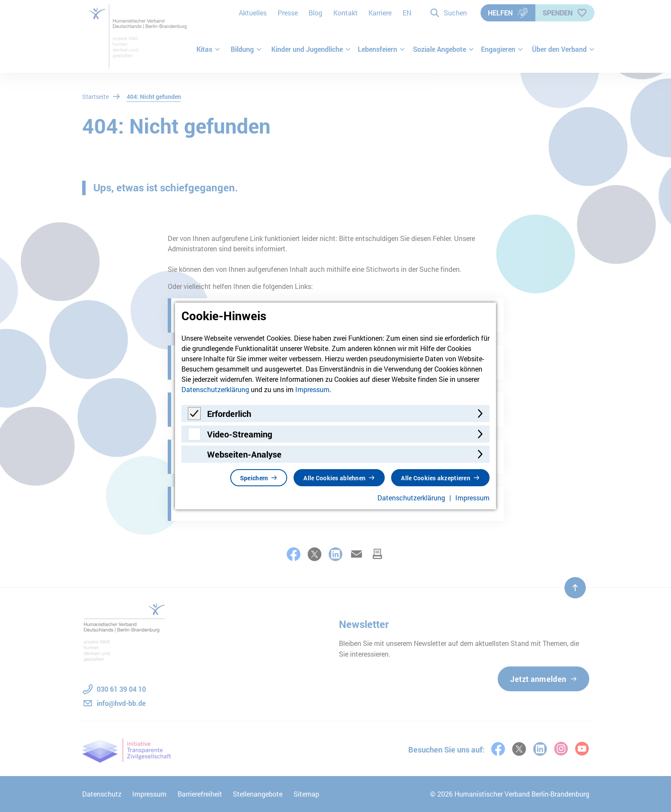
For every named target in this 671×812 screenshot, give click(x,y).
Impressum (149, 794)
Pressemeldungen (215, 363)
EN (407, 13)
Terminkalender (211, 457)
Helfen (508, 13)
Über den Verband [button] (561, 49)
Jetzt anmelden (538, 679)
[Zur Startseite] (139, 36)
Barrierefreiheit (200, 794)
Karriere (380, 13)
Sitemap (306, 794)
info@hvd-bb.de (121, 703)
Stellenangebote (258, 794)
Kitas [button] (208, 49)
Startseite (95, 97)
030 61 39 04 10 (121, 689)
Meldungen (203, 410)
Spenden (565, 13)
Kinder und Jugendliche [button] (311, 49)
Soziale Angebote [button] (444, 49)
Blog (315, 13)
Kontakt (346, 13)
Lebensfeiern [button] (382, 49)
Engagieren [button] (502, 49)
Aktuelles (253, 13)
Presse (288, 13)
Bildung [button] (246, 49)
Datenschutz (102, 794)
